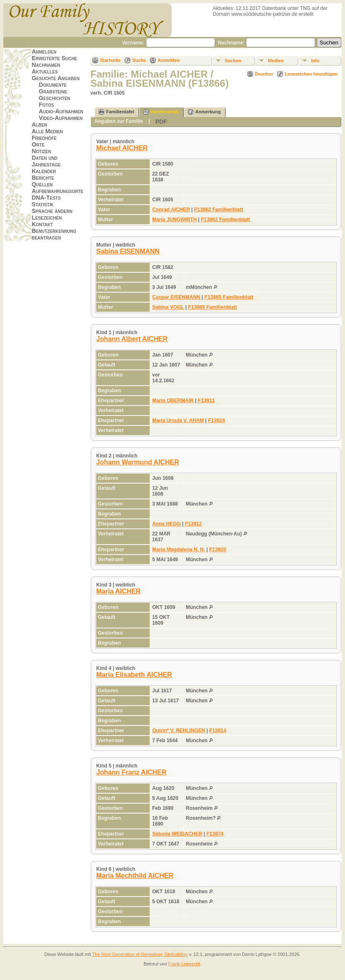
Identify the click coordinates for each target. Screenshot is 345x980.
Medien (276, 61)
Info (315, 61)
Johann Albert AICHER (132, 339)
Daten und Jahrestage (46, 161)
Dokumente (52, 85)
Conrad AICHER (171, 210)
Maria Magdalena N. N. (179, 550)
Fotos (46, 105)
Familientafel (116, 112)
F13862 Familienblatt (219, 210)
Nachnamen (46, 65)
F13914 (218, 731)
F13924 (217, 420)
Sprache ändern (52, 211)
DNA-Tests (46, 198)
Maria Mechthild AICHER (135, 876)
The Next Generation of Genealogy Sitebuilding (140, 954)
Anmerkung (204, 112)
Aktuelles (45, 71)
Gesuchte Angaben (56, 78)
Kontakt (42, 224)
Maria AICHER (118, 591)
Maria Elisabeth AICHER (134, 675)
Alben (39, 125)
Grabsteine (53, 91)
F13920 (217, 550)
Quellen (42, 184)
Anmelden (44, 51)
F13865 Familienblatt (229, 297)
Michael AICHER (122, 148)
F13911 (206, 401)
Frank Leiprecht (184, 964)
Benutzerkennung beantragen (54, 234)
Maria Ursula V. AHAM (178, 420)
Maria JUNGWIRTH (174, 220)
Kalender (44, 171)
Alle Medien (47, 131)
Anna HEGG (166, 524)
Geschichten (54, 98)
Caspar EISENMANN (176, 297)
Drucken (264, 74)
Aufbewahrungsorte (57, 191)
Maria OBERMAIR (173, 401)
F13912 (193, 524)
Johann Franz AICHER (131, 772)
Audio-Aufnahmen (61, 111)
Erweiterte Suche (54, 58)
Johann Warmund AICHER (138, 462)
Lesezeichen (46, 218)
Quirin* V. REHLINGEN (179, 731)
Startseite (110, 60)
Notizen (41, 151)
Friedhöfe (44, 138)
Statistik (43, 204)
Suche (139, 60)
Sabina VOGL (168, 307)
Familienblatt (161, 112)
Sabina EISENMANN (128, 251)
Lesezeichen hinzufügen (311, 74)
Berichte (43, 178)
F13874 (215, 834)
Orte (38, 144)
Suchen (233, 61)
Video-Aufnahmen (61, 118)
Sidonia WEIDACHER (177, 834)
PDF (161, 122)
